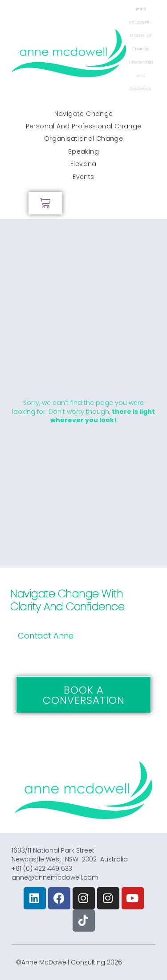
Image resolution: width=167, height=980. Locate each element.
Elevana (83, 164)
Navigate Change (84, 114)
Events (83, 177)
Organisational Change (83, 139)
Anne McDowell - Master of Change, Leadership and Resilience (141, 49)
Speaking (83, 151)
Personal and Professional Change (84, 126)
